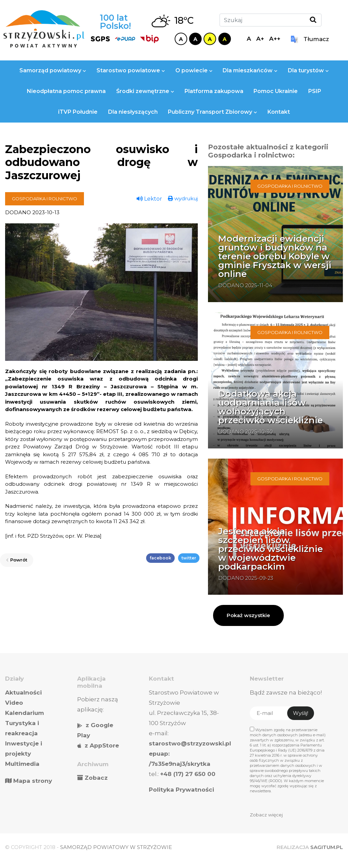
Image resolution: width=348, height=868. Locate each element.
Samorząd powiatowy (53, 70)
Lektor (149, 199)
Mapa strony (29, 781)
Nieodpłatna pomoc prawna (66, 91)
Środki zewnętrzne (145, 91)
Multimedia (22, 764)
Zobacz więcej (266, 815)
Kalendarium (24, 713)
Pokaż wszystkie (248, 615)
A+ (260, 39)
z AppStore (102, 745)
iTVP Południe (78, 112)
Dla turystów (308, 70)
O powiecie (194, 70)
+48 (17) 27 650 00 (188, 774)
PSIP (315, 91)
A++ (275, 39)
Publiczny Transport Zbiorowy (212, 112)
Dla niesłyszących (133, 112)
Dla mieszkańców (250, 70)
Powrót (17, 560)
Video (14, 703)
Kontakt (279, 112)
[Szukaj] (271, 20)
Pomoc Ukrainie (276, 91)
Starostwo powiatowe (131, 70)
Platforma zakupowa (214, 91)
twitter (189, 558)
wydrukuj (183, 198)
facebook (160, 558)
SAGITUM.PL (327, 847)
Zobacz (96, 778)
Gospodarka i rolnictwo (45, 199)
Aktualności (23, 692)
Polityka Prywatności (181, 790)
